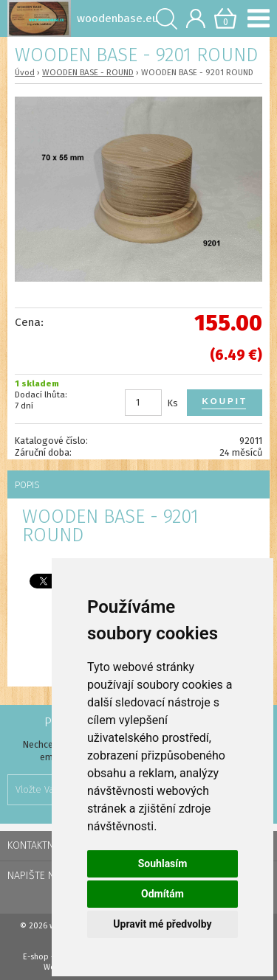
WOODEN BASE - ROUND (88, 72)
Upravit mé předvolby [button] (162, 924)
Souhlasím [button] (163, 863)
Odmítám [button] (163, 894)
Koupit (225, 401)
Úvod (25, 72)
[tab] (138, 484)
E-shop (36, 957)
